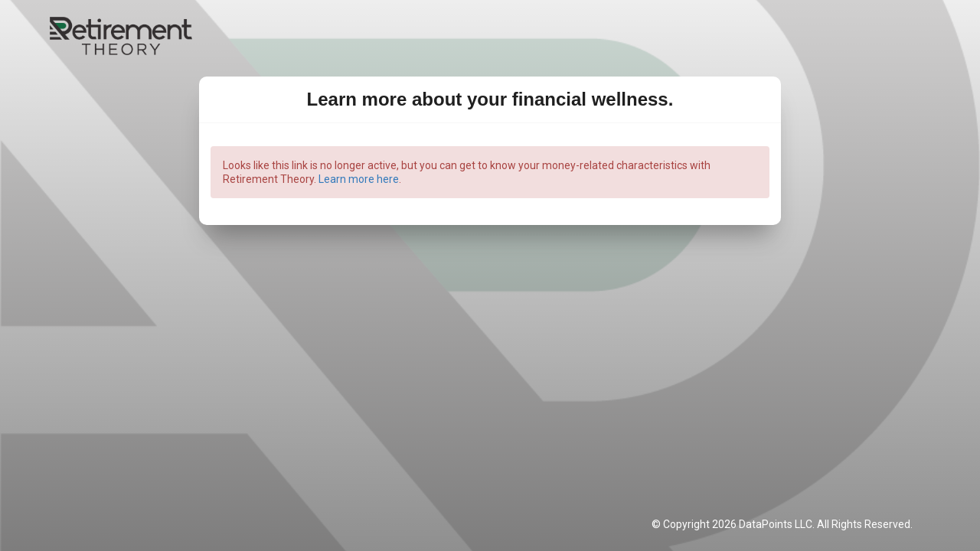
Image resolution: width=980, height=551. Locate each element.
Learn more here (359, 179)
